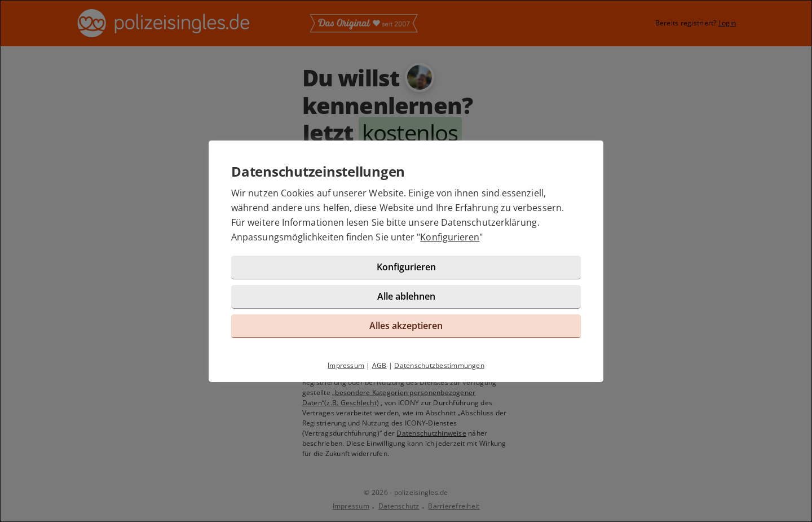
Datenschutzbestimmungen (439, 365)
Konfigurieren (450, 237)
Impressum (346, 365)
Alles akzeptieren (406, 326)
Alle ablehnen (406, 296)
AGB (379, 365)
